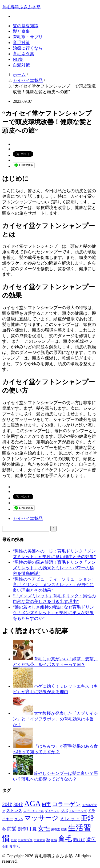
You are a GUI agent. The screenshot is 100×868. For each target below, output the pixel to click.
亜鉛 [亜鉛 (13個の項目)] (87, 818)
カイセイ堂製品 (28, 518)
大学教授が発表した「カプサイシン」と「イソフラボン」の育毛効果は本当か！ (55, 719)
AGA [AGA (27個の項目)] (33, 803)
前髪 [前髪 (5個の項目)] (12, 829)
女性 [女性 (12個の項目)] (44, 828)
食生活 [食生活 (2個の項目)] (15, 847)
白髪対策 (21, 65)
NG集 (18, 59)
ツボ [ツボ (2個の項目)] (64, 811)
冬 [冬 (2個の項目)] (4, 829)
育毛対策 (21, 43)
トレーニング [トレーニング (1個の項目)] (78, 811)
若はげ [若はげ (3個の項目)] (79, 840)
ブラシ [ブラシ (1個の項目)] (19, 819)
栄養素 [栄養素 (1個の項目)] (56, 829)
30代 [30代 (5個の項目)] (18, 804)
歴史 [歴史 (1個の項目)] (64, 829)
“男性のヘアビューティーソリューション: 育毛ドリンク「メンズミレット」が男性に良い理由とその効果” (53, 585)
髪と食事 (21, 31)
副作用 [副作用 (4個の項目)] (24, 829)
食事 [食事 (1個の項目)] (5, 847)
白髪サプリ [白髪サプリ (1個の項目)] (25, 840)
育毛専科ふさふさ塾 (21, 7)
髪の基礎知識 (26, 26)
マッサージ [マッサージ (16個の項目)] (41, 818)
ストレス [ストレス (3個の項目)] (14, 810)
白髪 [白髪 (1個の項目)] (14, 840)
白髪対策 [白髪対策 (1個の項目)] (39, 840)
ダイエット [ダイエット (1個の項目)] (52, 811)
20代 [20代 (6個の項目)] (7, 804)
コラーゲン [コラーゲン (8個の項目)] (67, 804)
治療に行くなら (28, 48)
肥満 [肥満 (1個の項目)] (54, 840)
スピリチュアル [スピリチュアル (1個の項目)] (33, 811)
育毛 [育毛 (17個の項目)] (65, 839)
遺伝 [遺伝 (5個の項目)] (91, 839)
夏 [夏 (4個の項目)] (35, 829)
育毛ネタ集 (23, 54)
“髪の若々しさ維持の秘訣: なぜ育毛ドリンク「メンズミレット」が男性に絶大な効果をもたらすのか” (53, 613)
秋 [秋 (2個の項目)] (48, 840)
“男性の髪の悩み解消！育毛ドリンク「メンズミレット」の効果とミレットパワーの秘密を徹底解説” (54, 568)
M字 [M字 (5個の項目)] (46, 804)
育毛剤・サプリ (28, 37)
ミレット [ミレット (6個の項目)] (70, 818)
